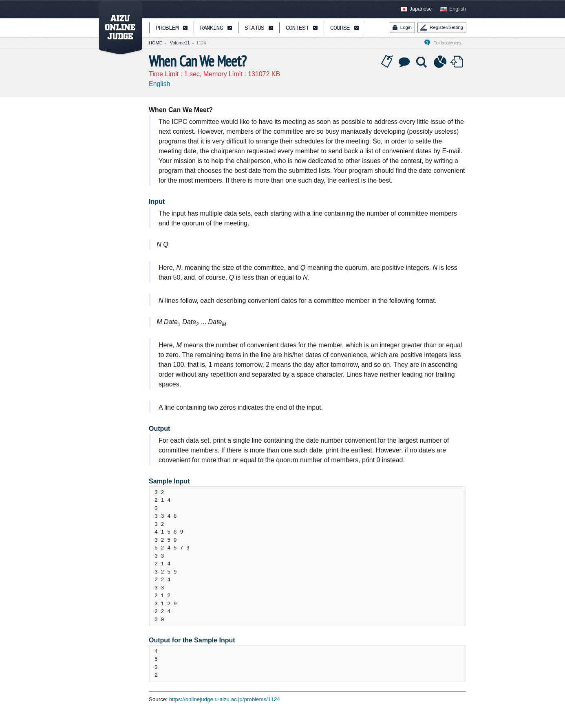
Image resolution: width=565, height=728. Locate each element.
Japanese (421, 9)
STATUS (254, 28)
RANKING (212, 28)
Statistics (440, 62)
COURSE (340, 28)
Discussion (405, 62)
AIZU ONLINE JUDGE (116, 28)
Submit (458, 62)
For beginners (450, 43)
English (458, 9)
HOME (156, 43)
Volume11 (180, 43)
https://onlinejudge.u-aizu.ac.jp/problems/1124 (225, 699)
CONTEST (297, 28)
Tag (387, 62)
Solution (422, 62)
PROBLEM (167, 28)
